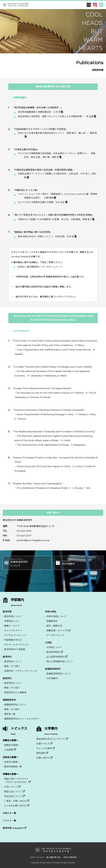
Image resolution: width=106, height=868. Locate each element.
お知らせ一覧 (9, 813)
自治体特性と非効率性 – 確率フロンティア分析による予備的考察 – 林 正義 (56, 116)
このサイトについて (37, 857)
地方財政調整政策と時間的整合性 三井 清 (39, 112)
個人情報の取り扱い (54, 857)
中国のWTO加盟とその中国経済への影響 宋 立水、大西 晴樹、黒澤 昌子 (55, 219)
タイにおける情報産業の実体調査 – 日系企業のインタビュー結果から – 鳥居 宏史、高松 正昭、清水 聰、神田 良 (57, 155)
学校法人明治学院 (70, 857)
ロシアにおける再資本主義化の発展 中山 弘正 (41, 202)
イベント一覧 (9, 821)
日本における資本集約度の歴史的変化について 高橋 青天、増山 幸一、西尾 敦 (57, 133)
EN (89, 5)
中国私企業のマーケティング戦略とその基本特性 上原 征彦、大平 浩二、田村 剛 (57, 176)
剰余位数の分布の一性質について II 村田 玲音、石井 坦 (46, 237)
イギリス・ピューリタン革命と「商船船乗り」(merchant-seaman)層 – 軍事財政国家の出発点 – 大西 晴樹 (58, 196)
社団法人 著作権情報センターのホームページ (40, 267)
